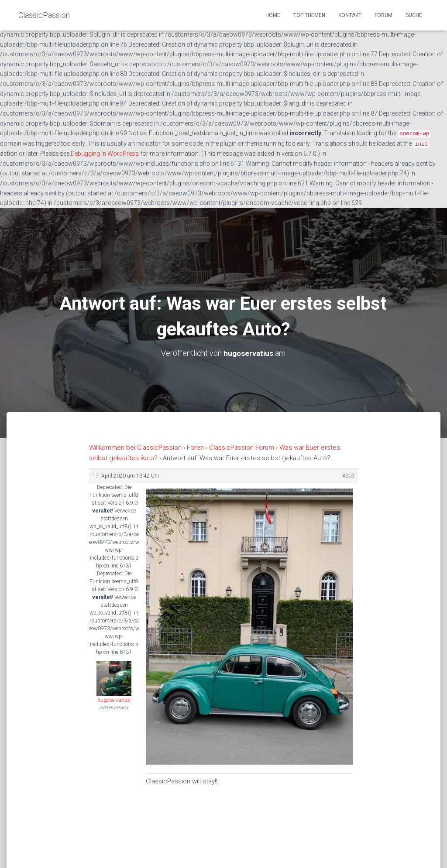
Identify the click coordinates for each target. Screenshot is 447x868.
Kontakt (350, 15)
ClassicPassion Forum (242, 448)
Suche (414, 15)
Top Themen (309, 15)
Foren (195, 448)
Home (273, 15)
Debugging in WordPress (105, 154)
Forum (383, 15)
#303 (348, 475)
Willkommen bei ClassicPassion (135, 448)
